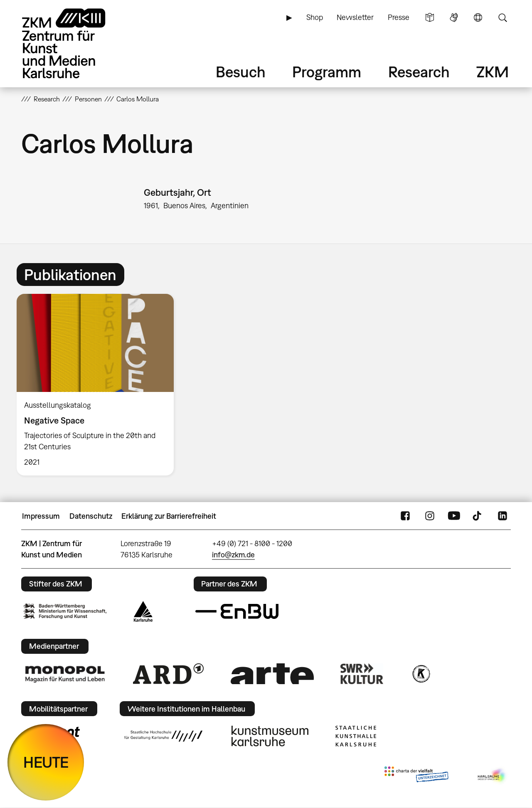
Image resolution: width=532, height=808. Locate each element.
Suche (502, 17)
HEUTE (46, 762)
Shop (315, 17)
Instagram (430, 516)
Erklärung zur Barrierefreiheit (169, 516)
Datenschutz (91, 516)
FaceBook (405, 516)
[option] (99, 385)
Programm (327, 72)
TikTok (478, 516)
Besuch (241, 72)
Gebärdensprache (454, 17)
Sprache (478, 17)
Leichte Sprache (430, 17)
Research (419, 72)
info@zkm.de (233, 555)
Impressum (41, 516)
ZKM (493, 72)
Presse (399, 17)
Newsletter (355, 17)
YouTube (454, 516)
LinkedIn (502, 516)
